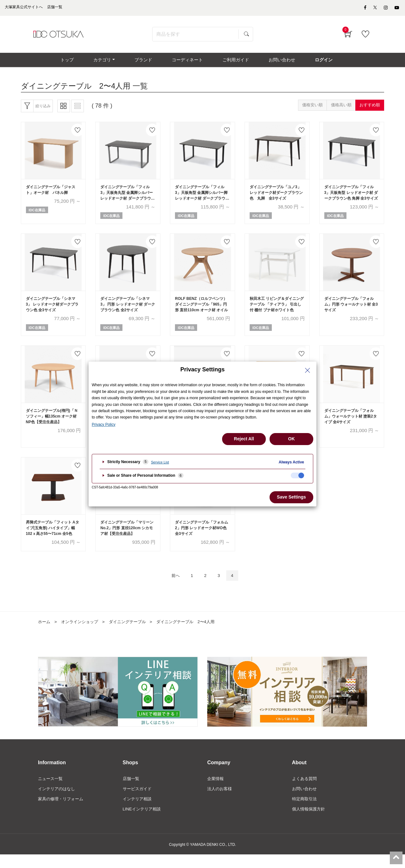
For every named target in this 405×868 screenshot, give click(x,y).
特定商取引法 (305, 812)
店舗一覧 (132, 790)
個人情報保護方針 (310, 822)
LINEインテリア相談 (143, 822)
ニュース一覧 (51, 790)
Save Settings (291, 497)
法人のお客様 (221, 801)
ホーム (45, 633)
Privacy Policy (104, 425)
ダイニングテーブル (133, 633)
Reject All (244, 439)
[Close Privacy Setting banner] (308, 370)
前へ (172, 587)
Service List (160, 462)
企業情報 (216, 790)
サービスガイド (138, 801)
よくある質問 (305, 790)
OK (292, 439)
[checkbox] (297, 475)
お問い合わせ (305, 801)
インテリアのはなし (58, 801)
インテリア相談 (138, 812)
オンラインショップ (82, 633)
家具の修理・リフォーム (62, 812)
